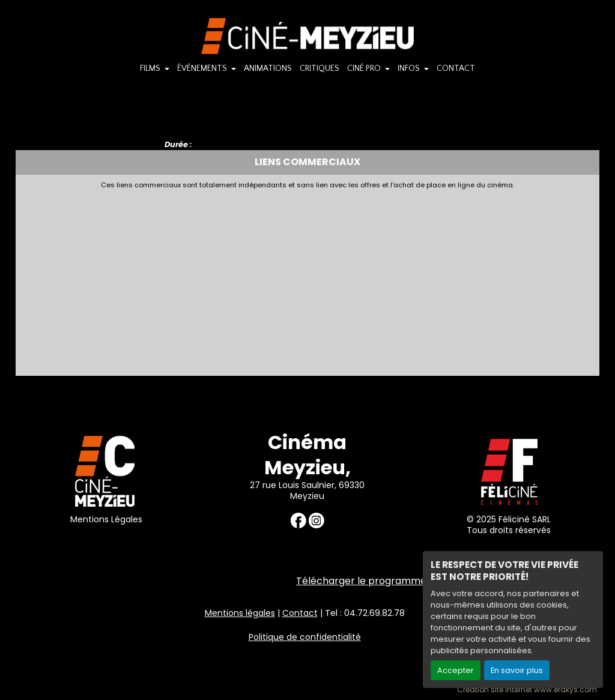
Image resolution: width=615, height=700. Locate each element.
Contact (300, 613)
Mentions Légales (106, 519)
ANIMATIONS (268, 68)
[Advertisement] (308, 279)
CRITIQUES (320, 68)
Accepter (456, 670)
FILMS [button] (151, 68)
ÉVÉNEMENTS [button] (203, 68)
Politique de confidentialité (305, 637)
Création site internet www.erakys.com (527, 690)
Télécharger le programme (361, 581)
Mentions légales (240, 613)
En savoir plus (517, 670)
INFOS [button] (410, 68)
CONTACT (456, 68)
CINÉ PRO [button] (365, 68)
